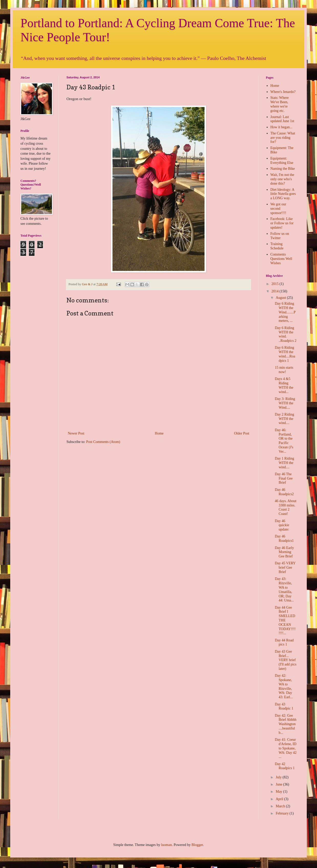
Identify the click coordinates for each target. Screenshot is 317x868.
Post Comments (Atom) (103, 442)
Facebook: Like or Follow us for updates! (282, 223)
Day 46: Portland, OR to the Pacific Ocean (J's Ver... (284, 441)
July (279, 777)
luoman (166, 845)
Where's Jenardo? (283, 92)
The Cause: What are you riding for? (283, 138)
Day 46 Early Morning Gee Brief (284, 552)
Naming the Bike (283, 169)
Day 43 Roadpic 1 (284, 706)
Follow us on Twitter (280, 236)
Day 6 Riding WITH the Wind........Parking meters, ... (285, 312)
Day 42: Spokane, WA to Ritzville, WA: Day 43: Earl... (284, 686)
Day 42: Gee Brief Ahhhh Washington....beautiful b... (286, 724)
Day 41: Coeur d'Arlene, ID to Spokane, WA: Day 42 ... (286, 748)
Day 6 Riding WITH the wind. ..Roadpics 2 (286, 334)
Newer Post (76, 433)
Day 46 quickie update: (282, 525)
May (279, 792)
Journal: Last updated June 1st (282, 119)
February (282, 813)
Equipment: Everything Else (282, 161)
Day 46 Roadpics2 (284, 492)
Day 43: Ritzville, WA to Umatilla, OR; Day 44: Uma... (284, 590)
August (281, 298)
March (281, 806)
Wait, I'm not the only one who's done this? (282, 179)
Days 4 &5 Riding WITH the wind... (284, 385)
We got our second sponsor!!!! (278, 209)
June (279, 784)
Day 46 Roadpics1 (284, 538)
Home (159, 433)
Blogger (197, 845)
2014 (276, 291)
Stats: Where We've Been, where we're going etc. (280, 104)
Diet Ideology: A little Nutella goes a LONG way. (283, 194)
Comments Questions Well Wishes (281, 259)
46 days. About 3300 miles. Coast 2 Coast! (286, 507)
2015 (276, 284)
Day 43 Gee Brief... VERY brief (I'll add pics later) (286, 660)
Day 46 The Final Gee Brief (284, 478)
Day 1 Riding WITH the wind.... (284, 463)
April (280, 799)
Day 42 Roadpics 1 (285, 766)
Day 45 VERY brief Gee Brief (285, 568)
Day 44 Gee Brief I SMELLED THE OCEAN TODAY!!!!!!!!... (285, 620)
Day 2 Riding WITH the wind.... (284, 419)
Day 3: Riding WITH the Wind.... (285, 403)
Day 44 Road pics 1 (284, 642)
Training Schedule (277, 246)
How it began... (281, 127)
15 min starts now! (284, 370)
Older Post (242, 433)
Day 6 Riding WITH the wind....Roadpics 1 (285, 354)
